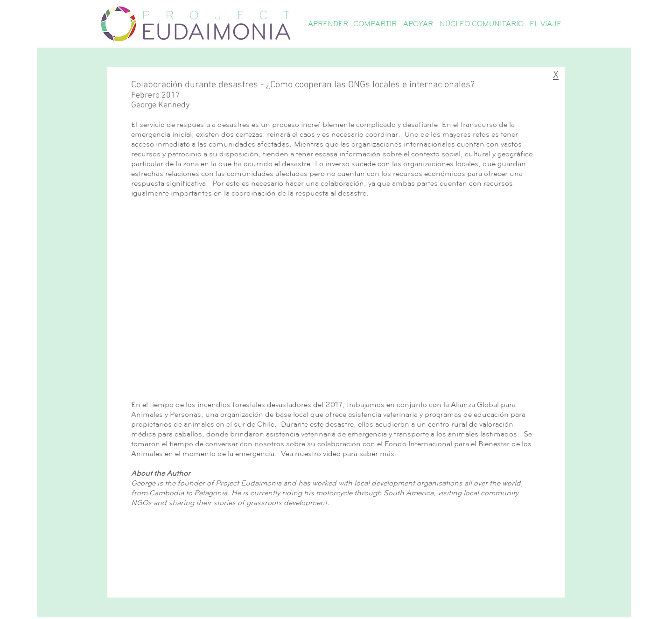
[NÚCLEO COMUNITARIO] (482, 24)
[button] (328, 24)
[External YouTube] (334, 298)
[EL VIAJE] (545, 24)
